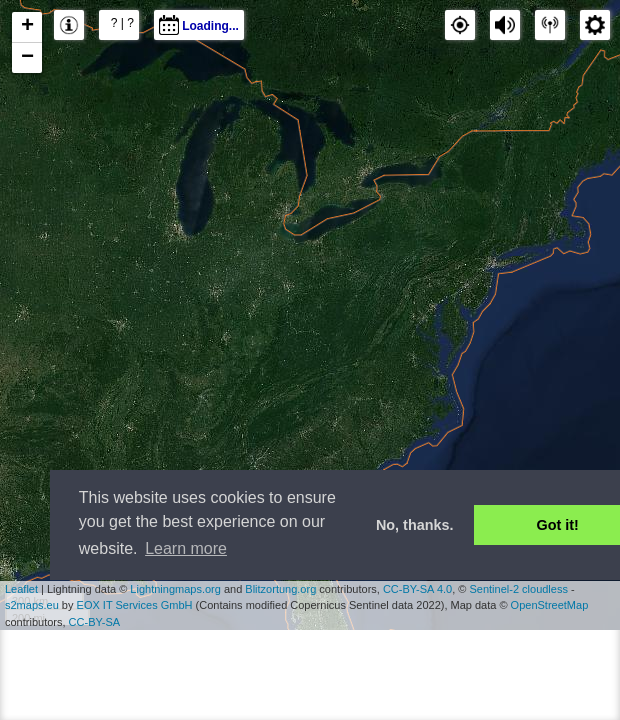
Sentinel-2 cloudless (518, 589)
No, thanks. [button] (415, 525)
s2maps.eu (32, 605)
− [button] (27, 58)
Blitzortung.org (280, 589)
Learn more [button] (186, 548)
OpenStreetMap (550, 605)
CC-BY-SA (95, 622)
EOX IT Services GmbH (135, 605)
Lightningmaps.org (175, 589)
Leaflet (21, 589)
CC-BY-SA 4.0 (417, 589)
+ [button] (27, 27)
